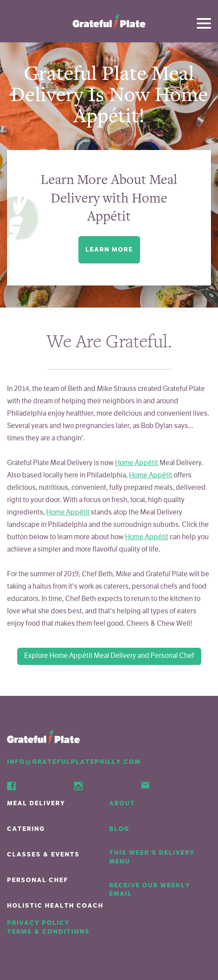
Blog (119, 829)
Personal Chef (38, 880)
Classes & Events (43, 854)
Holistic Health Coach (55, 906)
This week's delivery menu (152, 857)
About (122, 803)
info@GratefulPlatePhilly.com (74, 762)
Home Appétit (137, 463)
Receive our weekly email (150, 890)
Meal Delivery (36, 803)
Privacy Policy (38, 923)
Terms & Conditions (48, 932)
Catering (26, 829)
